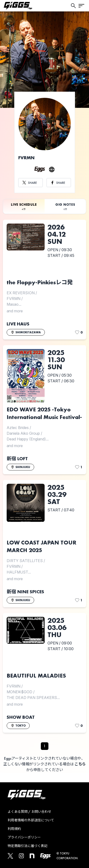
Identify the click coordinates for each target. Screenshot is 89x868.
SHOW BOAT (21, 717)
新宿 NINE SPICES (25, 592)
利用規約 (14, 829)
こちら (80, 764)
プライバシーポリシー (24, 837)
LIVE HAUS (18, 324)
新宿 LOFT (17, 459)
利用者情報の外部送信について (31, 820)
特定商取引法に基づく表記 (28, 846)
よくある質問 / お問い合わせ (29, 812)
